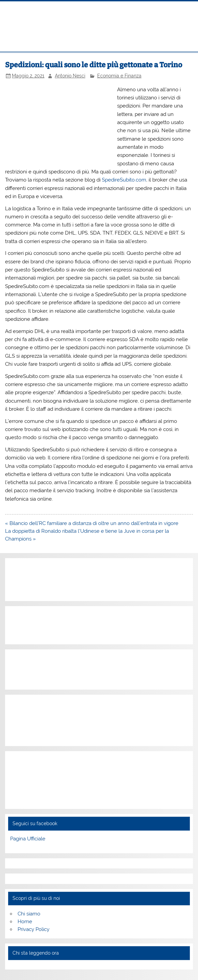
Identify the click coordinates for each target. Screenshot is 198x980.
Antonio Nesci (70, 76)
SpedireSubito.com (124, 180)
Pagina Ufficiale (28, 839)
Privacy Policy (34, 929)
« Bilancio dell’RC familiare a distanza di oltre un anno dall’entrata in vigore (92, 523)
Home (25, 922)
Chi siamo (29, 914)
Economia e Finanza (119, 76)
